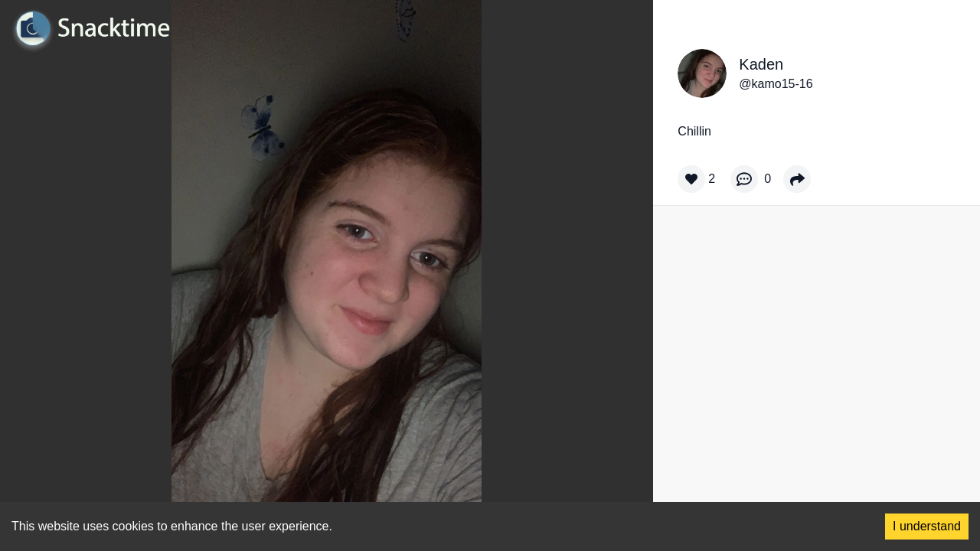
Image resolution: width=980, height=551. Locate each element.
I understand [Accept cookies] (927, 526)
